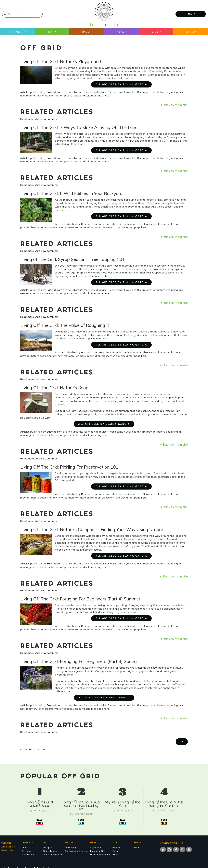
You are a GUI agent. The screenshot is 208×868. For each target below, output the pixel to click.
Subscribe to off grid (32, 749)
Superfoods (50, 851)
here (106, 96)
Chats (25, 848)
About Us (6, 843)
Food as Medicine (53, 854)
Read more (27, 119)
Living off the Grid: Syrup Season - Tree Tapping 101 (81, 806)
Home (116, 854)
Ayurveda (96, 848)
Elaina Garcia (42, 811)
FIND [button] (191, 14)
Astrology (27, 851)
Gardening (71, 848)
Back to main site (174, 105)
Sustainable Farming (77, 851)
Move (190, 32)
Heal (120, 32)
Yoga (137, 848)
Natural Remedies (100, 854)
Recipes (48, 848)
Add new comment (47, 119)
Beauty (116, 848)
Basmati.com (54, 92)
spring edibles (118, 203)
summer (64, 210)
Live (155, 32)
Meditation (28, 854)
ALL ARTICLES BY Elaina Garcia (121, 85)
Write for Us (8, 847)
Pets (115, 851)
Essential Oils (98, 851)
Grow (86, 32)
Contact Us (7, 850)
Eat (51, 32)
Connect (16, 32)
